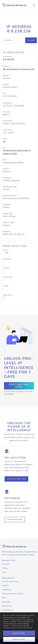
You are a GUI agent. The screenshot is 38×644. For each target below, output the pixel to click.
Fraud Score (8, 295)
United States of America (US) (20, 69)
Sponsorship (7, 606)
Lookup (31, 40)
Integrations (7, 590)
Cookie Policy (27, 628)
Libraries (5, 586)
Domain (6, 169)
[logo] (19, 547)
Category (7, 231)
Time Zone (7, 130)
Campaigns (6, 602)
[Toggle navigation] (34, 5)
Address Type (9, 222)
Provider (6, 268)
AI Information (8, 610)
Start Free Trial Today (19, 386)
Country (6, 66)
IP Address (7, 57)
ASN (5, 139)
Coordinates (8, 103)
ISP (4, 160)
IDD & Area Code (10, 187)
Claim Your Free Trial (16, 479)
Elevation (7, 205)
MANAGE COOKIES (19, 639)
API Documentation (10, 581)
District (6, 84)
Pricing (5, 568)
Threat (6, 286)
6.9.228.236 (9, 59)
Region (6, 75)
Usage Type (8, 214)
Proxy (5, 250)
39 (4, 142)
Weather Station (10, 196)
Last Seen (7, 259)
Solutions (6, 564)
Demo (4, 572)
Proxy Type (8, 277)
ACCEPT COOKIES (19, 633)
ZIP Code (7, 112)
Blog (4, 598)
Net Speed (7, 178)
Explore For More (15, 520)
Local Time (7, 121)
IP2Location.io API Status (13, 594)
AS (4, 148)
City (5, 93)
